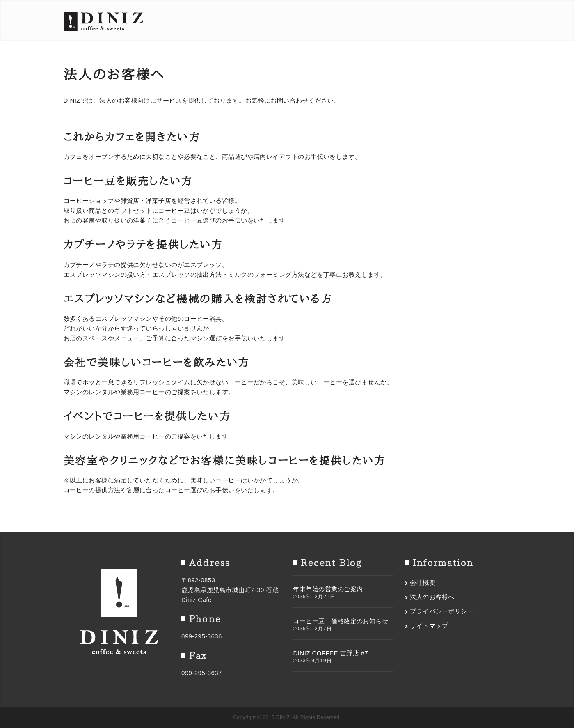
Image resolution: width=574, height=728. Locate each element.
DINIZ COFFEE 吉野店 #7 (330, 653)
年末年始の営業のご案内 (328, 589)
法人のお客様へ (432, 597)
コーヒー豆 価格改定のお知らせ (341, 621)
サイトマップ (429, 626)
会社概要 (423, 582)
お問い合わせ (289, 100)
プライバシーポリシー (442, 611)
